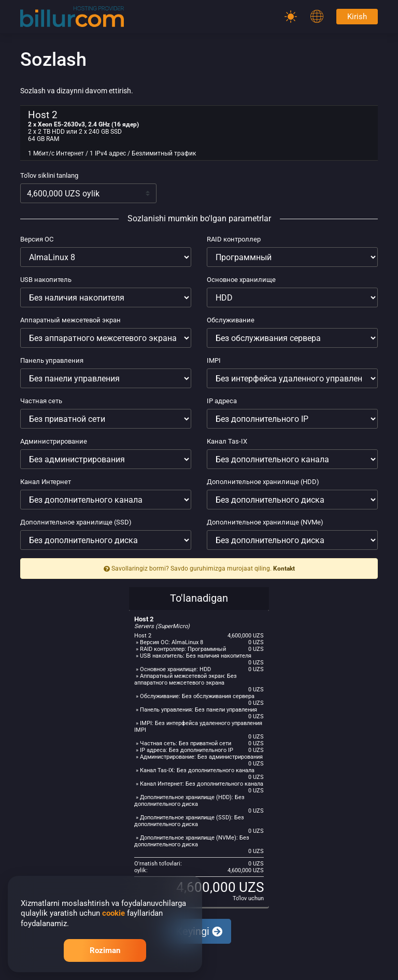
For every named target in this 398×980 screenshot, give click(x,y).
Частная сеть (41, 401)
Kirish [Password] (357, 17)
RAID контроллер (234, 239)
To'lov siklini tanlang (49, 175)
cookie (113, 913)
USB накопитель (46, 280)
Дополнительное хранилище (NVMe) (265, 522)
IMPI (214, 360)
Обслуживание (231, 320)
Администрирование (54, 441)
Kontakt (284, 569)
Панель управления (52, 360)
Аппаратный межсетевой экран (70, 320)
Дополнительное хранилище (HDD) (263, 482)
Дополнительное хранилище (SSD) (76, 522)
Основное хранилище (241, 280)
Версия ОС (37, 239)
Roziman (105, 950)
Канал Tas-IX (227, 441)
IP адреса (222, 401)
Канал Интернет (46, 482)
